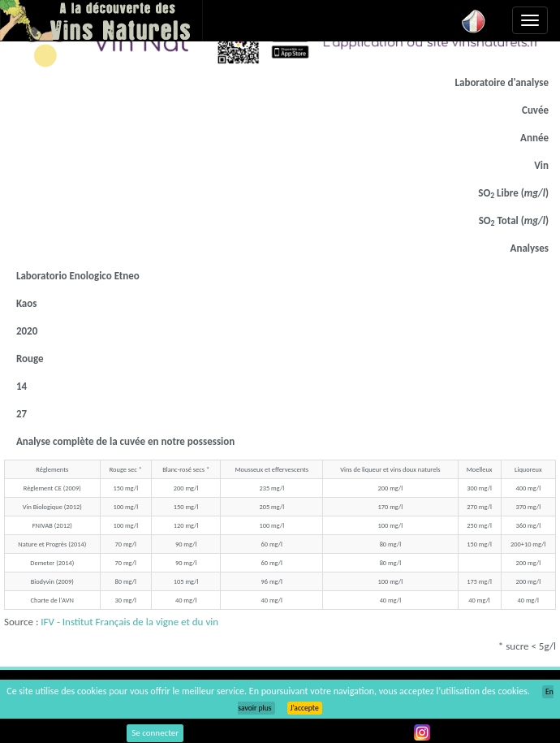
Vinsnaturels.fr (101, 20)
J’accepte (305, 708)
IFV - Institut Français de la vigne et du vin (129, 622)
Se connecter (155, 733)
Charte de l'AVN (52, 600)
